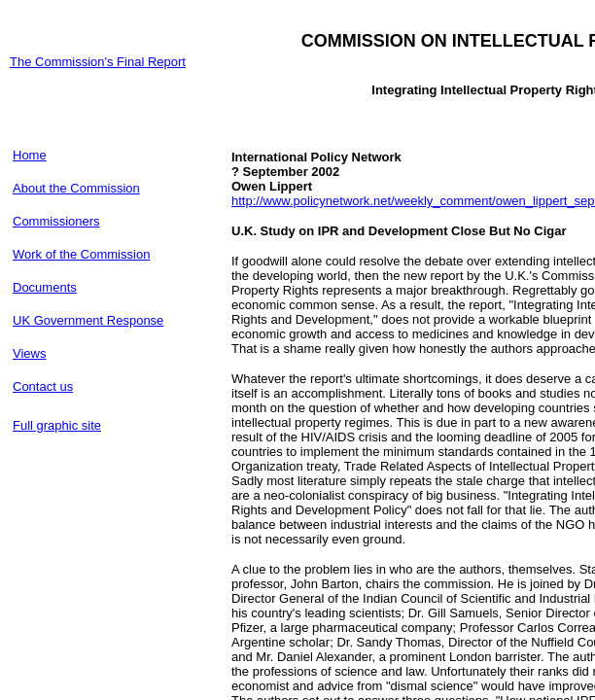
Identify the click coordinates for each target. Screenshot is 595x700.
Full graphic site (57, 425)
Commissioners (56, 221)
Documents (45, 287)
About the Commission (76, 188)
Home (30, 155)
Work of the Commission (81, 254)
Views (29, 353)
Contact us (43, 386)
